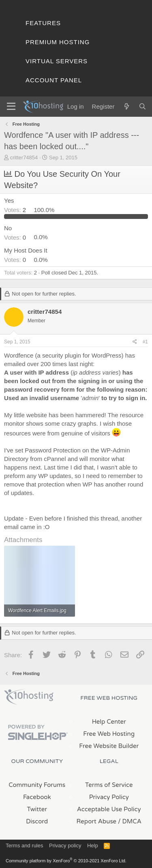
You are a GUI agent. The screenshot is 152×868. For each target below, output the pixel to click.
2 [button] (16, 210)
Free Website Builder (109, 746)
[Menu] (11, 107)
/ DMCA (130, 821)
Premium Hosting (58, 42)
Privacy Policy (109, 797)
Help (93, 845)
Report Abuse (97, 821)
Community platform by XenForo (66, 861)
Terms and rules (24, 845)
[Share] (135, 342)
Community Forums (37, 785)
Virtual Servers (57, 61)
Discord (37, 821)
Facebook (37, 797)
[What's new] (126, 106)
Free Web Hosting (109, 734)
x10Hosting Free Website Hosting (29, 697)
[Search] (142, 106)
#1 (145, 342)
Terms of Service (109, 785)
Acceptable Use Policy (109, 809)
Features (43, 23)
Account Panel (54, 80)
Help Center (109, 722)
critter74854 (24, 158)
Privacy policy (65, 845)
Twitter (37, 809)
